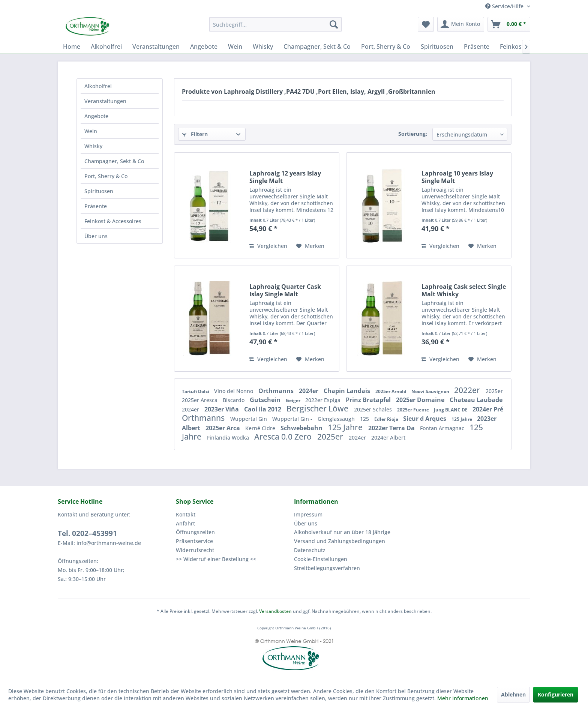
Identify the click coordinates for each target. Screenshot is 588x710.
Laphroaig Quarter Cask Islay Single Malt (285, 290)
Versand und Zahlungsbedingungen (340, 541)
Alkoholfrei (98, 86)
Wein (91, 131)
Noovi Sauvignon (431, 391)
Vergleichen (268, 246)
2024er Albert (388, 438)
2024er (309, 391)
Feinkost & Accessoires (113, 221)
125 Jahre (462, 419)
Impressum (308, 514)
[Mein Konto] (461, 24)
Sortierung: (413, 134)
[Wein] (235, 47)
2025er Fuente (414, 410)
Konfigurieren (556, 694)
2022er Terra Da (392, 428)
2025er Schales (374, 409)
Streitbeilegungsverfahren (327, 568)
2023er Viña (222, 409)
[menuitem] (275, 24)
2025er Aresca (200, 400)
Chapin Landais (348, 391)
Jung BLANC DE (451, 410)
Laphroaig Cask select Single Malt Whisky (464, 290)
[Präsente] (477, 47)
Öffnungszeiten (195, 532)
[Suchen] (334, 24)
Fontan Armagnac (443, 428)
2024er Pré (488, 409)
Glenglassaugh (337, 419)
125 (365, 419)
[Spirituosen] (437, 47)
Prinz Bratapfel (369, 400)
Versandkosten (275, 611)
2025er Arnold (391, 391)
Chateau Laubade (476, 400)
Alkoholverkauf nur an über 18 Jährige (342, 532)
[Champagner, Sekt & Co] (317, 47)
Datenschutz (310, 550)
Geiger (294, 400)
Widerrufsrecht (195, 550)
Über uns (96, 236)
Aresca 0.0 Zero (284, 437)
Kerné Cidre (261, 428)
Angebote (96, 116)
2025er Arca (223, 428)
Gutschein (266, 400)
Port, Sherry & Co (106, 176)
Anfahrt (185, 523)
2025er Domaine (421, 400)
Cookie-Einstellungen (321, 559)
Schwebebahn (302, 428)
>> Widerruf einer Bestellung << (216, 559)
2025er (494, 391)
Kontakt (186, 514)
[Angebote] (204, 47)
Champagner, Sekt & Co (114, 161)
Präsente (96, 206)
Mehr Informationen (463, 698)
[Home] (72, 47)
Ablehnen (513, 694)
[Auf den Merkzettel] (310, 246)
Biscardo (234, 400)
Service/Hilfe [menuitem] (505, 6)
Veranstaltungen (105, 101)
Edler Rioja (387, 419)
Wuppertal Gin (249, 419)
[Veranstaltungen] (156, 47)
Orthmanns (277, 391)
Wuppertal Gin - (293, 419)
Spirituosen (99, 191)
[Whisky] (263, 47)
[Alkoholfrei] (106, 47)
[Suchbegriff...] (275, 24)
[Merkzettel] (426, 24)
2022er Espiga (324, 400)
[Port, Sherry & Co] (386, 47)
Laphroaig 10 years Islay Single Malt (457, 177)
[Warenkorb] (509, 24)
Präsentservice (194, 541)
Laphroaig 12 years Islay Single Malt (285, 177)
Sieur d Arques (425, 419)
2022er (468, 390)
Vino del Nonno (234, 391)
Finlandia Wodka (229, 438)
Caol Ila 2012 (263, 409)
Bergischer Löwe (318, 408)
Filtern (195, 134)
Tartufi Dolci (196, 391)
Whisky (93, 146)
